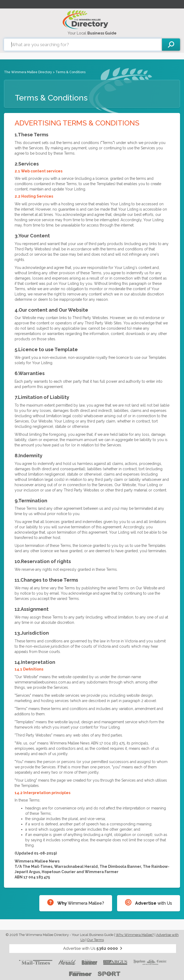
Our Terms (95, 940)
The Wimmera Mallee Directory (28, 72)
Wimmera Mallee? (76, 902)
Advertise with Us (93, 948)
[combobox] (83, 45)
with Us (149, 902)
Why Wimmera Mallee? (135, 935)
